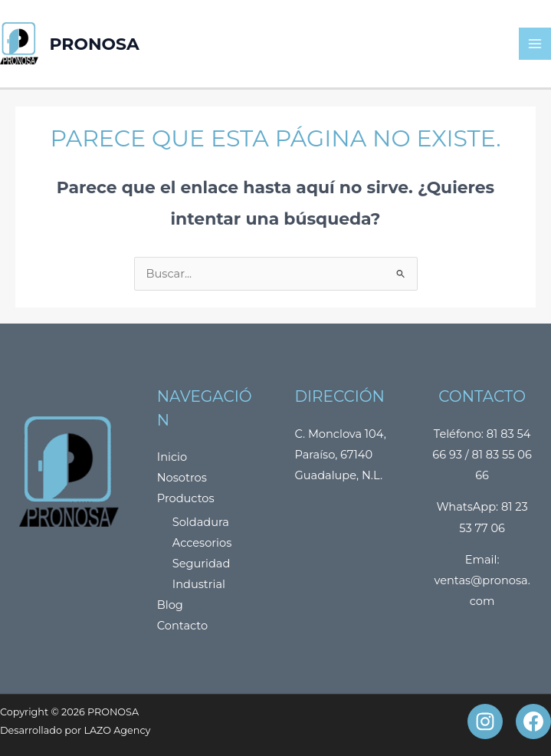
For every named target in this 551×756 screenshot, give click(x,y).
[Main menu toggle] (535, 44)
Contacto (182, 626)
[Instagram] (485, 721)
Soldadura (201, 522)
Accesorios (202, 543)
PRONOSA (95, 44)
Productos (186, 498)
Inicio (172, 457)
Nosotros (182, 478)
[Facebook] (533, 721)
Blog (170, 605)
